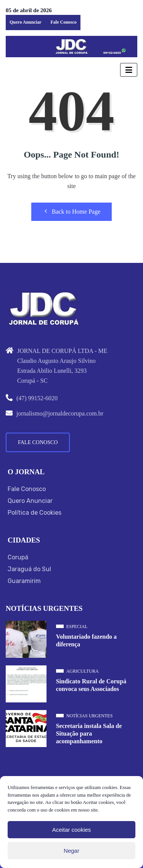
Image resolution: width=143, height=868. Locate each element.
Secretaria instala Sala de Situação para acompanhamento (89, 734)
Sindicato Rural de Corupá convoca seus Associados (91, 685)
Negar (71, 851)
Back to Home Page (72, 211)
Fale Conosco (63, 22)
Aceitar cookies (72, 830)
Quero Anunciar (25, 22)
